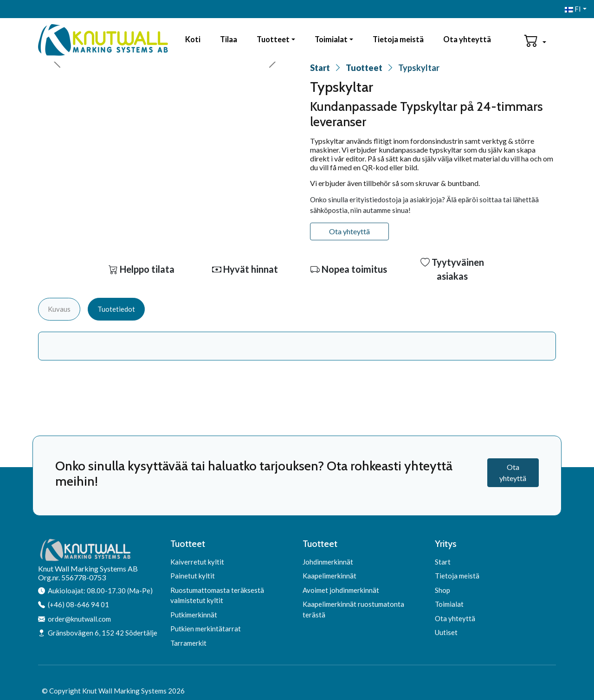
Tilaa (229, 39)
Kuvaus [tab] (59, 309)
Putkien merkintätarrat (206, 629)
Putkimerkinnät (194, 615)
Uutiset (446, 632)
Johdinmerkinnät (328, 562)
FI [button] (573, 9)
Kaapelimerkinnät (329, 576)
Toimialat (331, 39)
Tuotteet (273, 39)
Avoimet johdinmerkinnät (341, 590)
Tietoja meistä (398, 39)
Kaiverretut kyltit (197, 562)
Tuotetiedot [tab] (116, 309)
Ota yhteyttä (467, 39)
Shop (442, 590)
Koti (193, 39)
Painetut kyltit (193, 576)
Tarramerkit (188, 643)
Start (320, 68)
